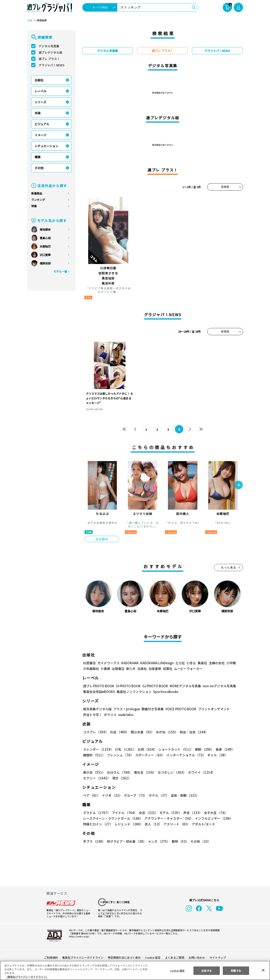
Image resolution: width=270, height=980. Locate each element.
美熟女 (144, 772)
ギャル (217, 755)
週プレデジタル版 (50, 52)
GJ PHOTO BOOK (153, 686)
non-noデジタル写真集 (216, 686)
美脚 (202, 749)
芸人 (153, 824)
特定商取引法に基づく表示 (124, 958)
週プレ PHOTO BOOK (98, 686)
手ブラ (94, 841)
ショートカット (174, 749)
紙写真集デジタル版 (97, 709)
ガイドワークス (109, 663)
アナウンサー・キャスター (169, 818)
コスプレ (96, 732)
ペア (92, 795)
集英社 (202, 663)
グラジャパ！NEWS (51, 65)
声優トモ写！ (93, 715)
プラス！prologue (126, 709)
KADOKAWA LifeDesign (157, 663)
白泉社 (142, 669)
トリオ (112, 795)
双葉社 (168, 669)
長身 (223, 749)
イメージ (40, 135)
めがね (166, 732)
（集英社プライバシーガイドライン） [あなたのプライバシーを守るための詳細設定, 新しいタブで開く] (27, 977)
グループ (135, 795)
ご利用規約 (51, 958)
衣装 (38, 113)
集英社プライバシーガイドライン (83, 958)
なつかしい (171, 772)
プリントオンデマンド (212, 709)
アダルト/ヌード (202, 824)
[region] (135, 970)
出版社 (39, 80)
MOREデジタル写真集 (183, 686)
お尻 (146, 749)
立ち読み (102, 539)
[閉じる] (263, 970)
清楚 (92, 778)
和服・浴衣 (192, 732)
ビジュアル (42, 124)
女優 (147, 813)
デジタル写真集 (49, 46)
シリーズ (40, 102)
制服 (119, 732)
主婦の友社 (216, 663)
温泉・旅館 (184, 795)
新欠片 (131, 669)
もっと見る (229, 567)
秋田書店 (89, 663)
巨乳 (125, 749)
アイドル (124, 813)
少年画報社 (91, 669)
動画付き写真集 (152, 709)
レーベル (40, 91)
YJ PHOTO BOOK (127, 686)
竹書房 (105, 669)
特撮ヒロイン (98, 824)
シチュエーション (46, 146)
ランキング (38, 200)
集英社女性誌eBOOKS (99, 692)
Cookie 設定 (153, 958)
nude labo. (126, 715)
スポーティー (149, 755)
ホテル (158, 795)
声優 (191, 813)
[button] (239, 485)
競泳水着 (142, 732)
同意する (236, 970)
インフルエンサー (213, 818)
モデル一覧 (60, 272)
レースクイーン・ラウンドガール (113, 818)
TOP (29, 20)
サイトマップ (217, 958)
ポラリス (110, 715)
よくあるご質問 (174, 958)
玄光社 (179, 663)
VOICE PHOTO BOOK (180, 709)
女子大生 (214, 813)
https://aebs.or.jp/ (78, 936)
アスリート (176, 824)
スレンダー (98, 749)
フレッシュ (120, 755)
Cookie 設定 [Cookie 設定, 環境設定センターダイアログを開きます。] (177, 970)
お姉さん (119, 772)
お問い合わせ (197, 958)
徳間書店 (118, 669)
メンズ (158, 841)
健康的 (94, 755)
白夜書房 (155, 669)
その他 (39, 168)
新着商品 (37, 193)
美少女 (94, 772)
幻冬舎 (191, 663)
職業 (38, 157)
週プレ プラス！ (49, 59)
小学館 (231, 663)
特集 (34, 206)
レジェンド (128, 824)
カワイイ (200, 772)
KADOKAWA (130, 663)
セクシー (228, 772)
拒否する (207, 970)
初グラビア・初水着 (126, 841)
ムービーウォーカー (188, 669)
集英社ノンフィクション (134, 692)
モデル (169, 813)
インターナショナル (185, 755)
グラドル (97, 813)
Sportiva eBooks (165, 692)
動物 (179, 841)
